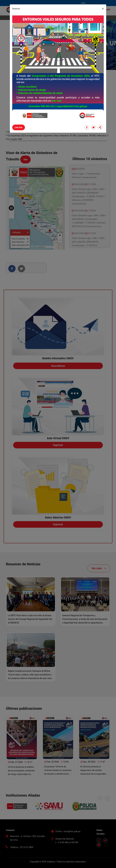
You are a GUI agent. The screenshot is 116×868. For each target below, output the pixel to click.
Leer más (19, 127)
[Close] (103, 9)
